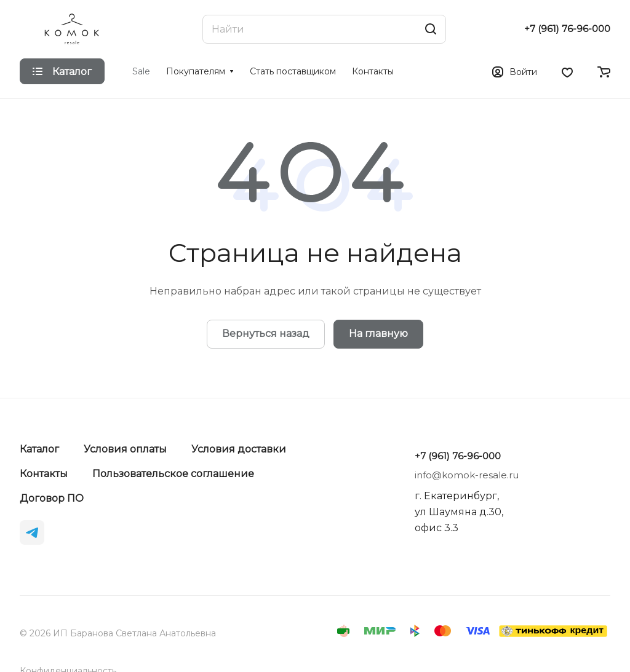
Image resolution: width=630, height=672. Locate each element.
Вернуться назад (266, 334)
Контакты (44, 474)
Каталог (39, 449)
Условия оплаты (125, 449)
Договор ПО (52, 498)
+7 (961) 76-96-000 (567, 29)
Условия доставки (239, 449)
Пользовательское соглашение (173, 474)
